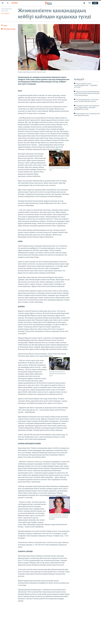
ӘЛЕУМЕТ (15, 3)
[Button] (4, 26)
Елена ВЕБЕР (5, 14)
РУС (90, 3)
